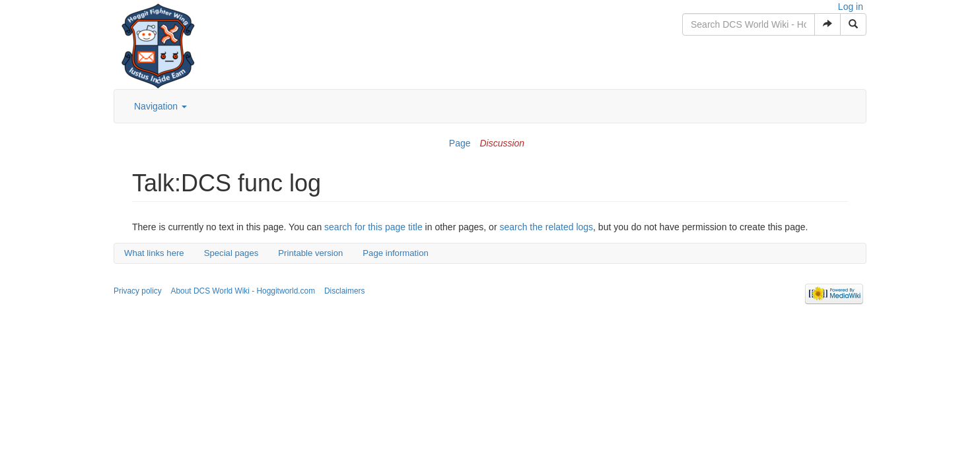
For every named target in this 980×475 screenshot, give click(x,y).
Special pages (231, 253)
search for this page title (373, 227)
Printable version (310, 253)
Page (460, 143)
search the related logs (546, 227)
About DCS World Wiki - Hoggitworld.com (243, 291)
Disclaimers (344, 291)
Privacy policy (138, 291)
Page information (395, 253)
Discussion (502, 143)
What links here (154, 253)
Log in (851, 7)
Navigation (160, 106)
